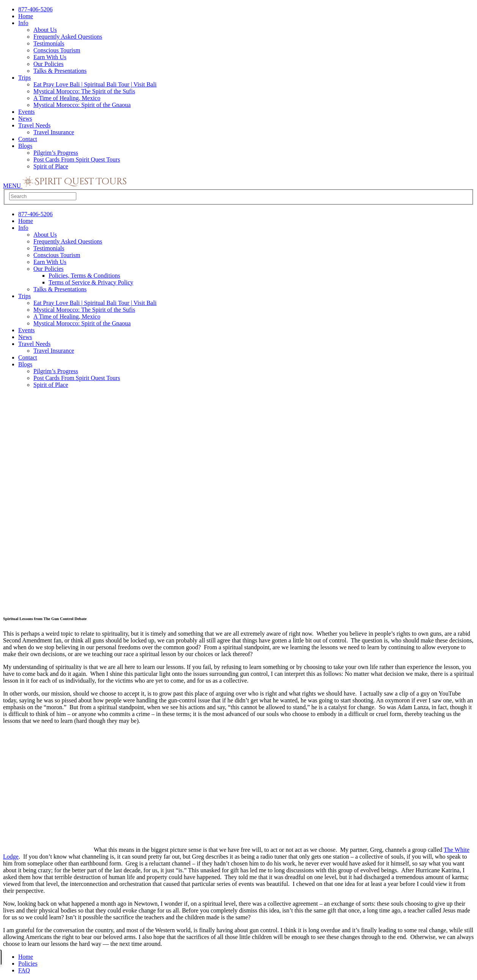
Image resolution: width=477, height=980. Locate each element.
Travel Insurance (54, 132)
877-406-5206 (35, 9)
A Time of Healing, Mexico (67, 98)
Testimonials (49, 43)
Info (23, 23)
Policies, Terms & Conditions (84, 276)
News (25, 119)
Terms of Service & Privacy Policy (91, 282)
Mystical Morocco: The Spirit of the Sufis (84, 91)
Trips (24, 78)
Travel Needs (34, 125)
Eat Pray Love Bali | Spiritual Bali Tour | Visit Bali (95, 84)
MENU (13, 186)
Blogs (25, 146)
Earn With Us (50, 57)
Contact (28, 139)
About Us (45, 30)
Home (26, 16)
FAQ (24, 970)
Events (27, 112)
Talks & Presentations (60, 71)
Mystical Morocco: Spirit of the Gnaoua (82, 105)
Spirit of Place (51, 166)
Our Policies (49, 64)
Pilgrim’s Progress (56, 153)
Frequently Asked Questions (68, 37)
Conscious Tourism (57, 50)
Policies (28, 964)
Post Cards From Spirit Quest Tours (77, 159)
